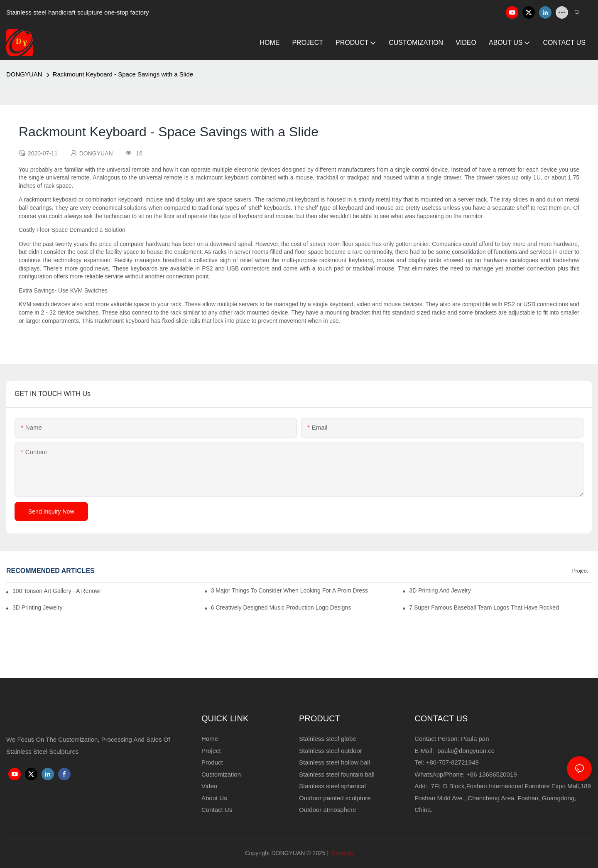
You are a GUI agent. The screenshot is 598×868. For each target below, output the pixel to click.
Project (580, 571)
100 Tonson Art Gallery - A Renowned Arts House (56, 591)
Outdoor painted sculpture (335, 798)
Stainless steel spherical (332, 786)
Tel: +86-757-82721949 (447, 762)
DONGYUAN (24, 74)
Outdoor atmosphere (328, 810)
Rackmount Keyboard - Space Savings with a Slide (123, 74)
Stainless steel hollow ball (335, 762)
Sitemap (342, 853)
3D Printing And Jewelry (440, 590)
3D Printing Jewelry (38, 607)
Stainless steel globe (328, 739)
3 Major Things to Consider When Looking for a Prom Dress (289, 590)
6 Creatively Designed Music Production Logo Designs (281, 607)
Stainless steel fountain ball (337, 774)
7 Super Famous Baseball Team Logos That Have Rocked (484, 607)
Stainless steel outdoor (331, 751)
